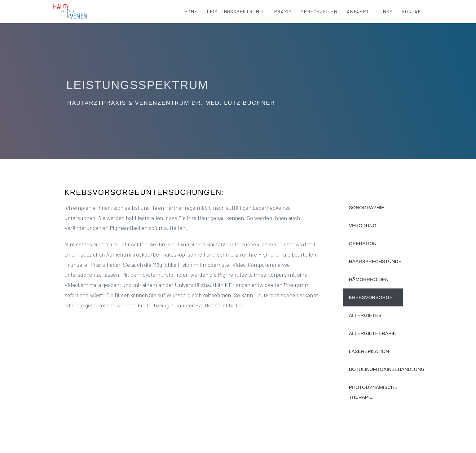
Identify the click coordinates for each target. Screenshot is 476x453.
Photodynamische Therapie (373, 392)
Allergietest (367, 315)
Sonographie (367, 207)
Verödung (363, 225)
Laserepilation (369, 351)
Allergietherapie (372, 333)
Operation (363, 243)
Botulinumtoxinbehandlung (376, 369)
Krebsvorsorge (371, 297)
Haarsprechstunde (375, 261)
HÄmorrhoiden (369, 279)
